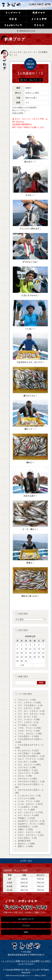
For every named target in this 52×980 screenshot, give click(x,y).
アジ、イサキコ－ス (27, 703)
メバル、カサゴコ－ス (28, 804)
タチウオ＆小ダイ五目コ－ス (31, 790)
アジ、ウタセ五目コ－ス (29, 705)
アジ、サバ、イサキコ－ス (30, 711)
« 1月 (22, 665)
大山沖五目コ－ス (26, 827)
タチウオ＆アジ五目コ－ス (30, 782)
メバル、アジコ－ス (27, 801)
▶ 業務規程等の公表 (26, 31)
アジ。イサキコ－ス (27, 722)
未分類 (21, 841)
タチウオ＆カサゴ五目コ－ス (31, 784)
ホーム (13, 52)
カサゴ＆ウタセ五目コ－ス (30, 756)
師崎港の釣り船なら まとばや (27, 970)
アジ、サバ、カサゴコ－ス (30, 714)
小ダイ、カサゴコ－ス (28, 832)
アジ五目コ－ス (25, 725)
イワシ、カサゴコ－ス (28, 734)
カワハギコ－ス (25, 762)
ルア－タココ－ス (26, 815)
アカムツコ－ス (25, 700)
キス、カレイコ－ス (26, 52)
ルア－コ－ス (24, 810)
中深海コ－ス (24, 818)
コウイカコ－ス (25, 767)
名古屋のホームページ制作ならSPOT (32, 975)
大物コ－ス (23, 829)
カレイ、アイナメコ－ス (29, 759)
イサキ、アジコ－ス (27, 728)
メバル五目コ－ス (26, 807)
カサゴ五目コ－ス (26, 753)
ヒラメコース (24, 798)
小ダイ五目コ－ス (26, 838)
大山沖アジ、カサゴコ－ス (30, 821)
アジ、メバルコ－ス (27, 719)
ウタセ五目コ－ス (26, 736)
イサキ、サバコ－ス (27, 731)
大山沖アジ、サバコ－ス (29, 824)
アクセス (29, 964)
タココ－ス (23, 776)
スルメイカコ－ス (26, 773)
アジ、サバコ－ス (26, 717)
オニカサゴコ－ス (26, 751)
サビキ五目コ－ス (26, 770)
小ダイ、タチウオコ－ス (29, 835)
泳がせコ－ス (24, 844)
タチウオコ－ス (25, 779)
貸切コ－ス (23, 846)
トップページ (9, 961)
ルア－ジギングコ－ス (28, 812)
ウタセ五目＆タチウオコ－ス (31, 745)
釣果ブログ (21, 961)
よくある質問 (34, 961)
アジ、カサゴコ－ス (27, 708)
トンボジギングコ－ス (28, 796)
